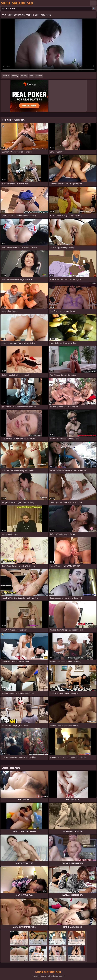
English (93, 3)
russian (39, 76)
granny (15, 76)
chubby (24, 76)
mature (6, 76)
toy (31, 76)
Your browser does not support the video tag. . (48, 45)
